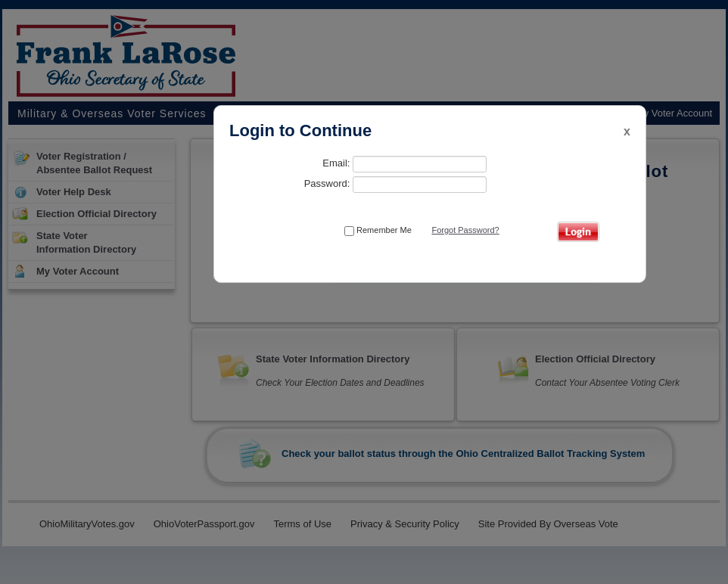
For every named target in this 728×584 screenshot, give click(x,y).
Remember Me (378, 231)
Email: (404, 164)
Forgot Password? (465, 230)
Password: (395, 185)
